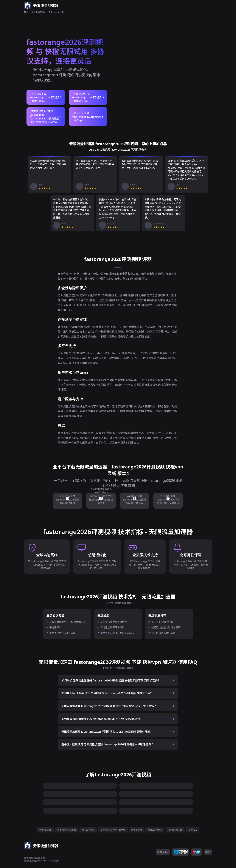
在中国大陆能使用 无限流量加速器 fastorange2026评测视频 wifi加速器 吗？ (108, 744)
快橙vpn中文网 (155, 830)
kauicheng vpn (175, 830)
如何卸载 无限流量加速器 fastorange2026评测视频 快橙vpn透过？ (102, 719)
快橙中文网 (137, 830)
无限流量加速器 (38, 12)
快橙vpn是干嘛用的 (67, 830)
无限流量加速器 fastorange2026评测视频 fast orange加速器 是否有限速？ (107, 732)
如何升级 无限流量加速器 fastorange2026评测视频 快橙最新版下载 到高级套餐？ (111, 680)
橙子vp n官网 (88, 830)
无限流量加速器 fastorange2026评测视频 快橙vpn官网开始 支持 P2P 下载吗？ (109, 706)
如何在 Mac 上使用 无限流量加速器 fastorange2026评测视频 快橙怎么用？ (107, 693)
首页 (26, 12)
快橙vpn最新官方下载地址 (113, 830)
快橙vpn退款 (45, 830)
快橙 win (193, 830)
